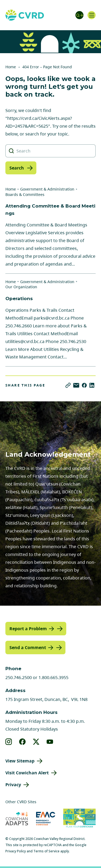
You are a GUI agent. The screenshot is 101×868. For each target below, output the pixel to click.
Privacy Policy (16, 851)
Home (11, 67)
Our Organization (21, 287)
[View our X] (36, 742)
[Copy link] (68, 385)
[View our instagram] (9, 742)
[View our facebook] (22, 742)
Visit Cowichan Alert (27, 773)
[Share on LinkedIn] (92, 385)
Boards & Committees (25, 194)
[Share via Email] (76, 385)
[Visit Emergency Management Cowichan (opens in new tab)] (46, 819)
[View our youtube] (50, 742)
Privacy (13, 785)
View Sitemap (20, 761)
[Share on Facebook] (84, 385)
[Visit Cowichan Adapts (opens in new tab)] (17, 819)
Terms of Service (46, 851)
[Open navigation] (92, 15)
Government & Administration (47, 189)
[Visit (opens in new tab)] (79, 819)
